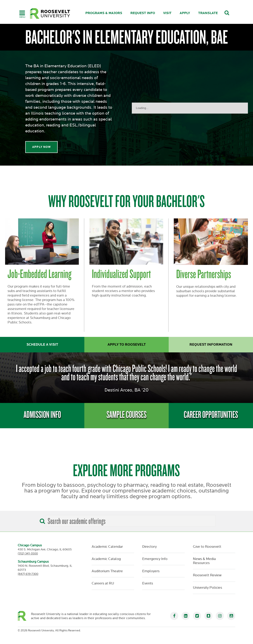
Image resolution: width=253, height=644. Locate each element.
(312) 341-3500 (28, 554)
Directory (149, 547)
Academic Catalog (106, 559)
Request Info (143, 13)
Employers (151, 571)
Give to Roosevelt (207, 547)
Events (148, 583)
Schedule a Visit (42, 345)
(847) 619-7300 (28, 574)
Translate (208, 13)
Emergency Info (155, 559)
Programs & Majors (104, 13)
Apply (185, 13)
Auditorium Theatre (107, 571)
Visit (167, 13)
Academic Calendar (107, 547)
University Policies (207, 588)
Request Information (211, 345)
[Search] (41, 520)
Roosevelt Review (207, 575)
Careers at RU (103, 583)
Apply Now (41, 147)
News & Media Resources (204, 561)
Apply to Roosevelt (127, 345)
